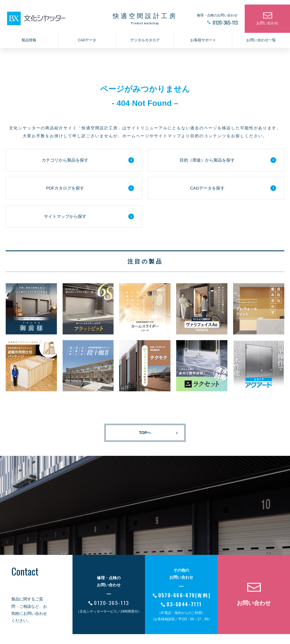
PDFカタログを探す (65, 188)
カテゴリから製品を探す (65, 160)
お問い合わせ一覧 (261, 41)
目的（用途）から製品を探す (207, 160)
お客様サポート (203, 41)
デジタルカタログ (145, 41)
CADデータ (87, 41)
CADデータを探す (207, 188)
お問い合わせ (267, 24)
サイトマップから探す (65, 216)
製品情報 (29, 41)
